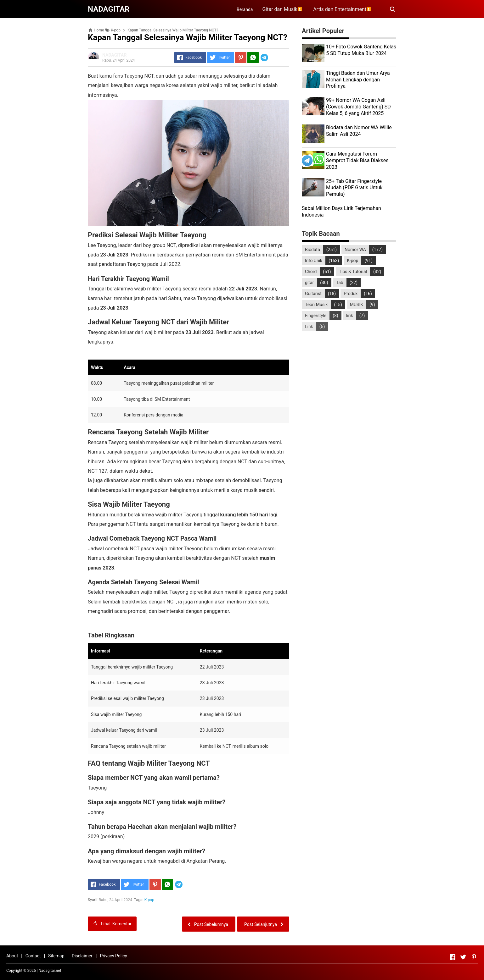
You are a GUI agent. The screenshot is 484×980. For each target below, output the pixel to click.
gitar (309, 283)
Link (309, 327)
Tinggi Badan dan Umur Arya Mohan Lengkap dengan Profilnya (358, 80)
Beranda (245, 9)
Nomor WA (355, 250)
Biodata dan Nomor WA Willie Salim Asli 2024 (359, 131)
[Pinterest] (241, 58)
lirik (350, 316)
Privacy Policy (113, 956)
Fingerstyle (316, 316)
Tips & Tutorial (353, 272)
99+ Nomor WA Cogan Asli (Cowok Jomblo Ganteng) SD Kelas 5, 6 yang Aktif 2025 (358, 107)
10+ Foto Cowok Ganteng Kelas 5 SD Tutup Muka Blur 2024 (361, 50)
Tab (340, 283)
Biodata (312, 250)
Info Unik (314, 261)
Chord (311, 272)
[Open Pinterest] (474, 957)
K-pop (149, 900)
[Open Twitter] (463, 957)
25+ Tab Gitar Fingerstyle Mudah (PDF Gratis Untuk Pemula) (354, 188)
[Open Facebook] (453, 957)
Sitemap (56, 956)
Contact (33, 956)
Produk (351, 294)
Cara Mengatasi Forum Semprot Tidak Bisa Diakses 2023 (357, 160)
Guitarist (313, 294)
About (12, 956)
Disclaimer (82, 956)
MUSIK (357, 305)
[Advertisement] (349, 399)
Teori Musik (316, 305)
